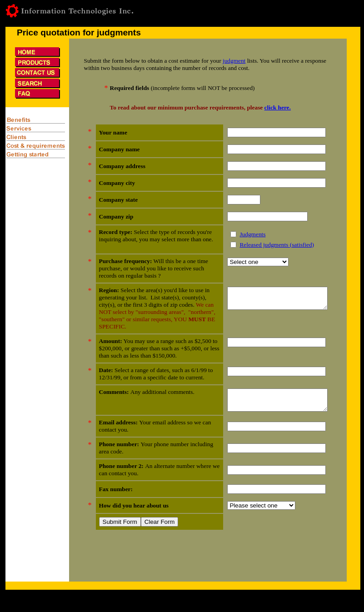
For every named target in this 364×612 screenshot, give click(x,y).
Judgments (241, 234)
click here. (278, 107)
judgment (234, 61)
